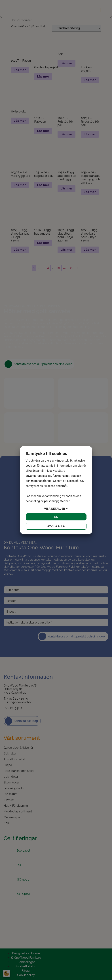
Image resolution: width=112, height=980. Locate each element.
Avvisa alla (56, 526)
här (67, 501)
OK (56, 517)
